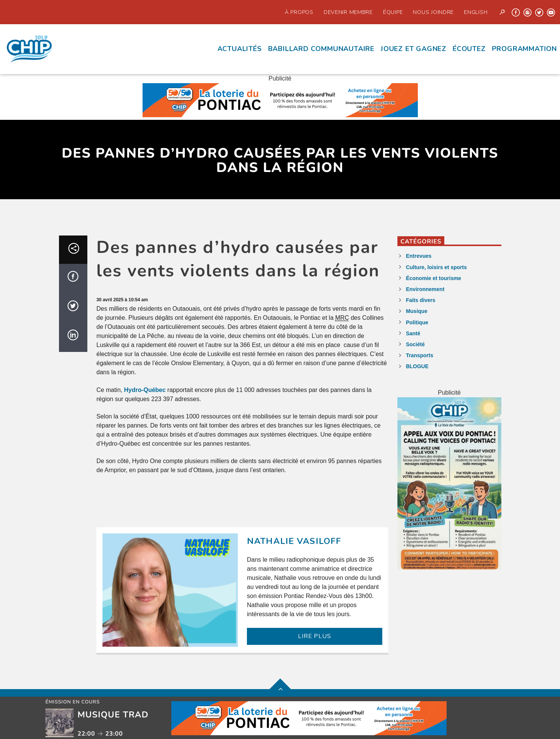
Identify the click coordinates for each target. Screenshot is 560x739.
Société (415, 344)
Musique (417, 311)
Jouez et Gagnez (413, 49)
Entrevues (419, 256)
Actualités (240, 49)
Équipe (393, 12)
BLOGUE (417, 366)
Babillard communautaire (321, 49)
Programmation (524, 49)
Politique (417, 322)
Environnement (425, 289)
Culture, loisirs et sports (436, 267)
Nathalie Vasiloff (294, 541)
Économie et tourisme (433, 278)
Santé (413, 333)
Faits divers (420, 300)
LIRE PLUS (314, 636)
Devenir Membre (348, 12)
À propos (299, 12)
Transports (419, 355)
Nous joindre (433, 12)
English (476, 12)
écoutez (469, 49)
